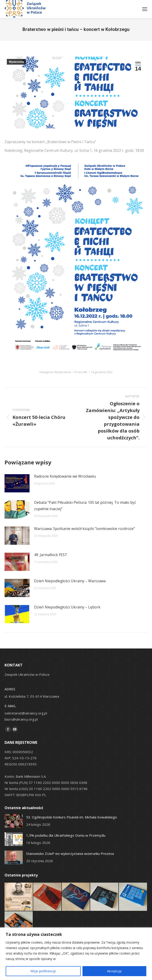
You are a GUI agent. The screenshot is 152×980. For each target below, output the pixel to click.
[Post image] (17, 483)
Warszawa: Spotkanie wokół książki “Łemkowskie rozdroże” (85, 529)
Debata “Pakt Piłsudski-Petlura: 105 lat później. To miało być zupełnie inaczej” (85, 506)
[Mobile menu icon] (145, 9)
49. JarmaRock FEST (51, 555)
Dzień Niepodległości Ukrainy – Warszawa (70, 581)
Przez (81, 372)
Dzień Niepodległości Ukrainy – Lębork (67, 607)
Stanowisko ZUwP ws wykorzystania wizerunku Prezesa (70, 853)
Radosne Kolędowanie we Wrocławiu (65, 476)
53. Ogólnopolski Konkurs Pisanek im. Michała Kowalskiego (72, 817)
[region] (76, 954)
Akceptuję (114, 971)
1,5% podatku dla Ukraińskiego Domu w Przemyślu (66, 835)
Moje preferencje (43, 971)
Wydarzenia (16, 62)
